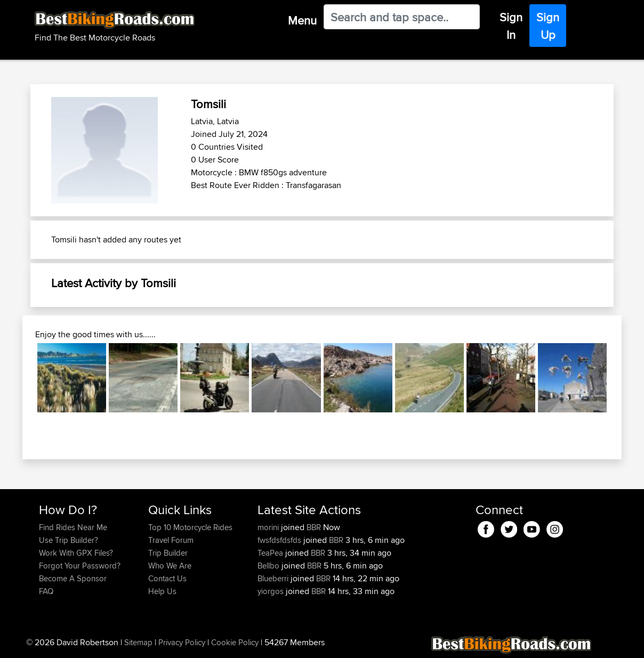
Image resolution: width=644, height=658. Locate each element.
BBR (314, 527)
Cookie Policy (235, 642)
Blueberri (274, 578)
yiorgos (272, 591)
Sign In (511, 26)
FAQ (46, 591)
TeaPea (271, 553)
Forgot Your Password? (80, 566)
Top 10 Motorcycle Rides (190, 527)
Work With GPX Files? (76, 553)
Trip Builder (168, 553)
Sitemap (138, 642)
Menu (302, 20)
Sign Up (548, 26)
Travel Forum (171, 540)
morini (269, 527)
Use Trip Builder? (69, 540)
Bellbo (269, 566)
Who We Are (170, 566)
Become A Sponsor (73, 578)
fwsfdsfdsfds (280, 540)
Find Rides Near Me (73, 527)
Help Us (162, 591)
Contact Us (167, 578)
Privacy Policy (182, 642)
